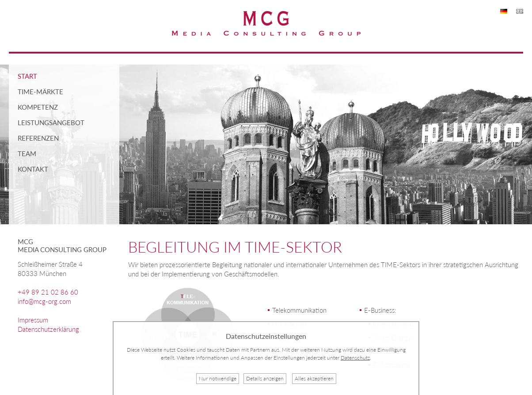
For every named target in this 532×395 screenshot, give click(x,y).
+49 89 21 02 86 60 (48, 292)
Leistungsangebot (51, 123)
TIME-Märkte (40, 92)
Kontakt (33, 169)
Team (27, 153)
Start (27, 76)
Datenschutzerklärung (48, 329)
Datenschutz (355, 358)
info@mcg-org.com (44, 301)
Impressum (33, 320)
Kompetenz (38, 107)
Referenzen (38, 138)
